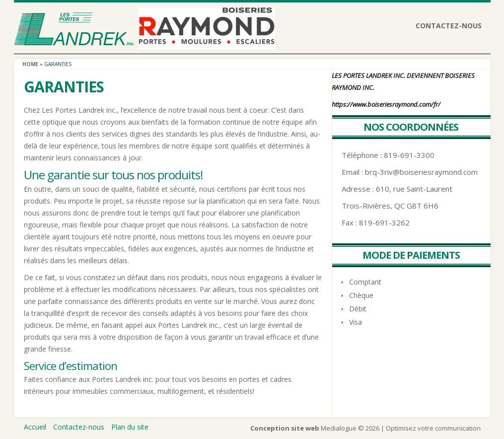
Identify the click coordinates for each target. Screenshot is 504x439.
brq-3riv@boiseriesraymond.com (421, 172)
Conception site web (285, 428)
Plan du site (130, 427)
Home (30, 64)
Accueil (35, 427)
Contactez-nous (449, 26)
